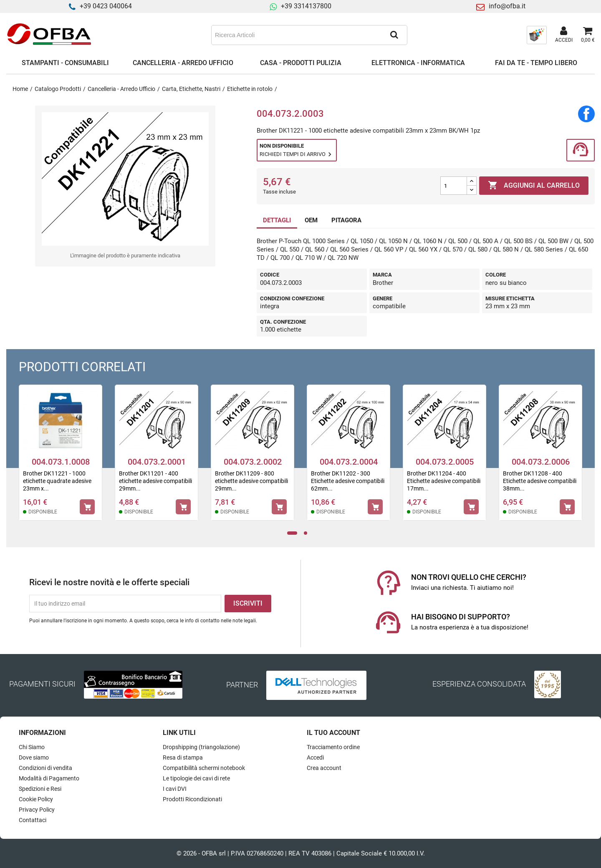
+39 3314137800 (306, 6)
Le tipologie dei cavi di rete (196, 778)
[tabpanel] (61, 458)
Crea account (324, 768)
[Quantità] (454, 186)
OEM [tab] (311, 220)
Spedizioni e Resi (40, 789)
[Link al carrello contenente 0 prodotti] (588, 35)
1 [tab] (292, 533)
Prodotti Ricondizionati (192, 799)
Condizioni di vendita (45, 768)
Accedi (315, 757)
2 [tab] (308, 533)
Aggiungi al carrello (534, 186)
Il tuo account (333, 733)
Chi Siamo (32, 747)
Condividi (586, 114)
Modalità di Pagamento (49, 778)
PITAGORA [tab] (346, 220)
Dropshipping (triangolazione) (201, 747)
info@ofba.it (507, 6)
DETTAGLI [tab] (277, 220)
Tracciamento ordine (333, 747)
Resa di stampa (183, 757)
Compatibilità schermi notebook (204, 768)
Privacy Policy (37, 810)
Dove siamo (34, 757)
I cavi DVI (175, 789)
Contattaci (33, 820)
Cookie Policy (36, 799)
